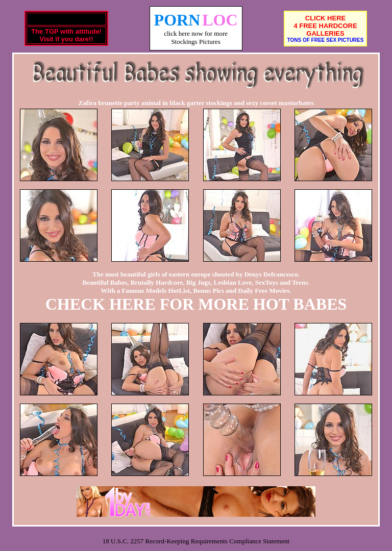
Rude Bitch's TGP (66, 19)
